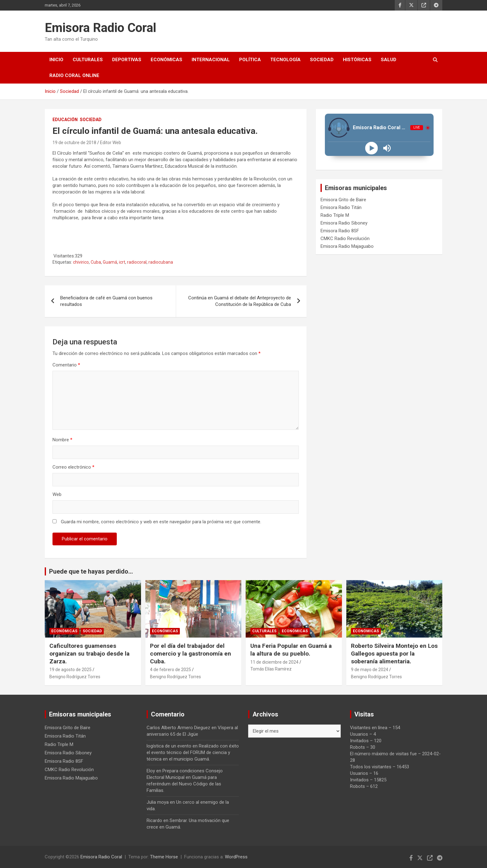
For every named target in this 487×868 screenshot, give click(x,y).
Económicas (166, 60)
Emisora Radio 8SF (340, 231)
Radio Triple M (335, 215)
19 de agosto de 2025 (71, 670)
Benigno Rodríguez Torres (75, 677)
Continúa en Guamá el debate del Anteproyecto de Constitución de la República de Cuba (240, 301)
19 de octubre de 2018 (74, 143)
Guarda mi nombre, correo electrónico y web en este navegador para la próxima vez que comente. (161, 522)
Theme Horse (164, 857)
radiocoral (137, 262)
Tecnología (285, 60)
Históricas (357, 60)
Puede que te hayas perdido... (91, 571)
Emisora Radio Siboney (344, 223)
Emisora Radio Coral (100, 28)
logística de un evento (169, 746)
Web (57, 494)
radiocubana (161, 262)
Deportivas (127, 60)
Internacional (211, 60)
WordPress (236, 857)
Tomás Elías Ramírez (271, 669)
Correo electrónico (73, 467)
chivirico (81, 262)
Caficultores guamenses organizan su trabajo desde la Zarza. (89, 653)
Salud (389, 60)
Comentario (66, 365)
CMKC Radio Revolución (345, 239)
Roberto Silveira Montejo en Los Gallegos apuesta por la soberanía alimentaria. (394, 653)
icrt (122, 262)
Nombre (62, 440)
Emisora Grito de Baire (343, 200)
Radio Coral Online (74, 75)
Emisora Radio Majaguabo (347, 246)
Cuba (96, 262)
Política (250, 60)
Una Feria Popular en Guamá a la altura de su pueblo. (292, 650)
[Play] (371, 148)
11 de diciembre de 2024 (274, 662)
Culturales (88, 60)
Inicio (56, 60)
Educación (65, 120)
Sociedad (322, 60)
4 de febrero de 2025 (171, 670)
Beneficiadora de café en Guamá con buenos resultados (106, 301)
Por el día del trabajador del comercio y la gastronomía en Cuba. (191, 653)
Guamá (110, 262)
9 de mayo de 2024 (370, 670)
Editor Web (111, 143)
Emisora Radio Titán (341, 207)
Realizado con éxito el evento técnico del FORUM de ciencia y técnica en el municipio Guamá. (193, 752)
